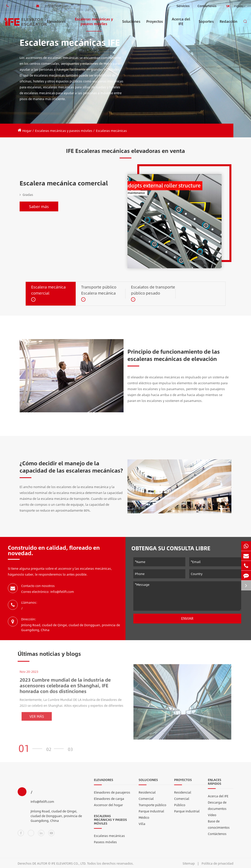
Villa (142, 827)
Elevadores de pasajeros (112, 796)
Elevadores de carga (109, 802)
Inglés (236, 6)
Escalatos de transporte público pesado (153, 290)
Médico (144, 821)
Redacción (228, 25)
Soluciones (131, 25)
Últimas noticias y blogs (49, 657)
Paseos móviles (105, 846)
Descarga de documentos (217, 809)
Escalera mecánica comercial (64, 183)
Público (180, 808)
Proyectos (155, 25)
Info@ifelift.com (51, 6)
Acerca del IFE (181, 24)
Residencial (147, 796)
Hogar (27, 131)
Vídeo (212, 818)
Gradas (26, 195)
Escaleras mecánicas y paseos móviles (94, 24)
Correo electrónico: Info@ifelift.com (48, 592)
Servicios (183, 6)
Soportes (206, 25)
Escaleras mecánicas (111, 131)
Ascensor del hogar (108, 808)
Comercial (146, 802)
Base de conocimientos (219, 828)
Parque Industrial (151, 815)
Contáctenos (207, 6)
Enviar (187, 618)
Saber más (39, 206)
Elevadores (56, 25)
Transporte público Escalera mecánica (99, 290)
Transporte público (152, 808)
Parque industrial (187, 815)
